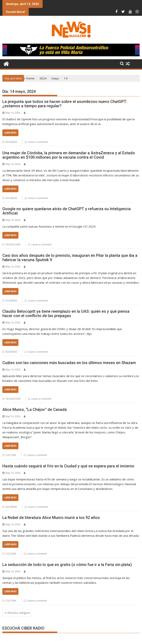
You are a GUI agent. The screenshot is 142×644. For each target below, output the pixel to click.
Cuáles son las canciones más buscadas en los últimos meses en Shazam (69, 363)
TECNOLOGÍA (13, 244)
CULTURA (11, 455)
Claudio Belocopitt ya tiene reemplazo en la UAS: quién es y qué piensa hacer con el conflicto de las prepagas (66, 314)
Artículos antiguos (19, 613)
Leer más (10, 133)
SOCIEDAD (11, 142)
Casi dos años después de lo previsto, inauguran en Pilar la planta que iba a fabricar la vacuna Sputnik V (70, 258)
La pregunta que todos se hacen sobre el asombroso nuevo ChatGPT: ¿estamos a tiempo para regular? (65, 104)
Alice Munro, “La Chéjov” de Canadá (35, 410)
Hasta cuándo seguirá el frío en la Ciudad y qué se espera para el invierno (68, 466)
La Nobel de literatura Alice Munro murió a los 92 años (51, 518)
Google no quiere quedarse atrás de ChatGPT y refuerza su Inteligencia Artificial (67, 211)
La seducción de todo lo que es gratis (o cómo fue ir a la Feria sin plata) (67, 565)
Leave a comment (38, 142)
